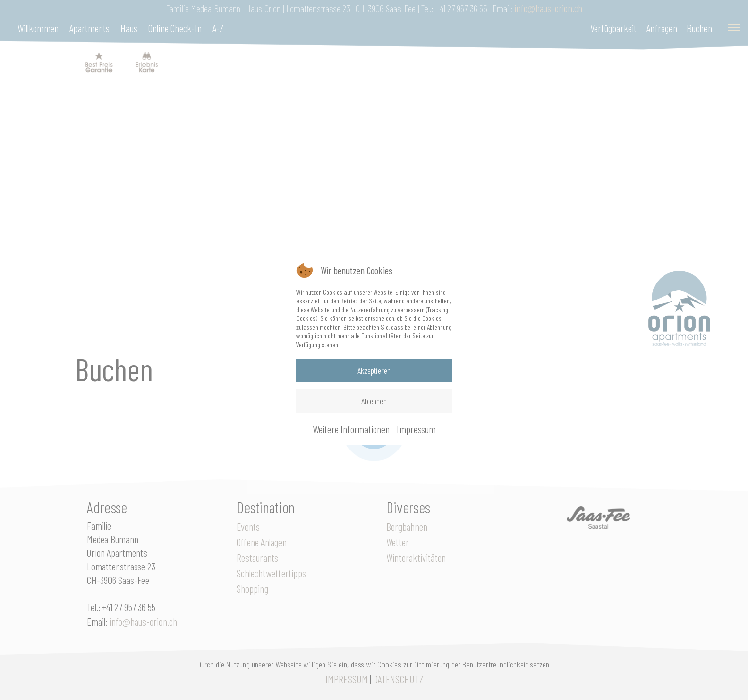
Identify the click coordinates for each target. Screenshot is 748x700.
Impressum (416, 429)
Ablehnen (374, 401)
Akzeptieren (374, 370)
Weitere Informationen (351, 429)
